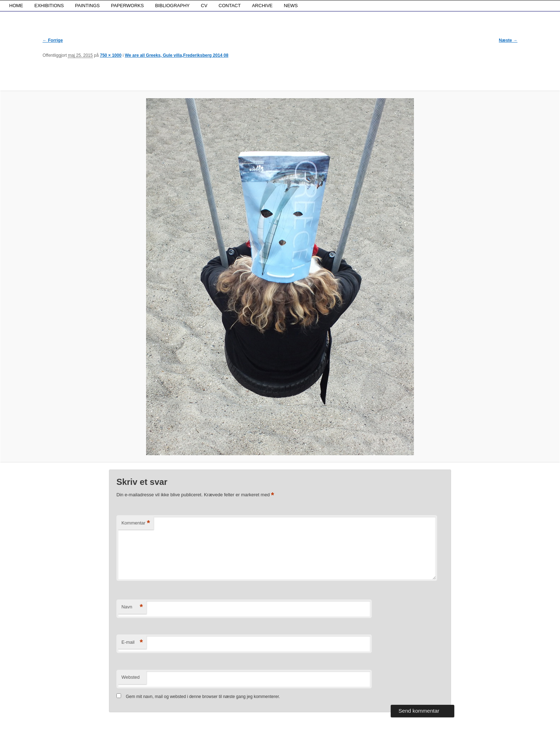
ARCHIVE (262, 6)
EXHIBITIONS (49, 6)
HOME (16, 6)
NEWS (291, 6)
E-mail (132, 642)
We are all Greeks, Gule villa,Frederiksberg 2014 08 (176, 55)
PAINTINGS (87, 6)
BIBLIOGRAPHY (172, 6)
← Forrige (53, 40)
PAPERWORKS (127, 6)
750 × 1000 (111, 55)
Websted (131, 677)
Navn (132, 607)
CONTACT (230, 6)
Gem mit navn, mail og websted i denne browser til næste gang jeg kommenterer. (203, 697)
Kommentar (136, 523)
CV (204, 6)
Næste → (508, 40)
